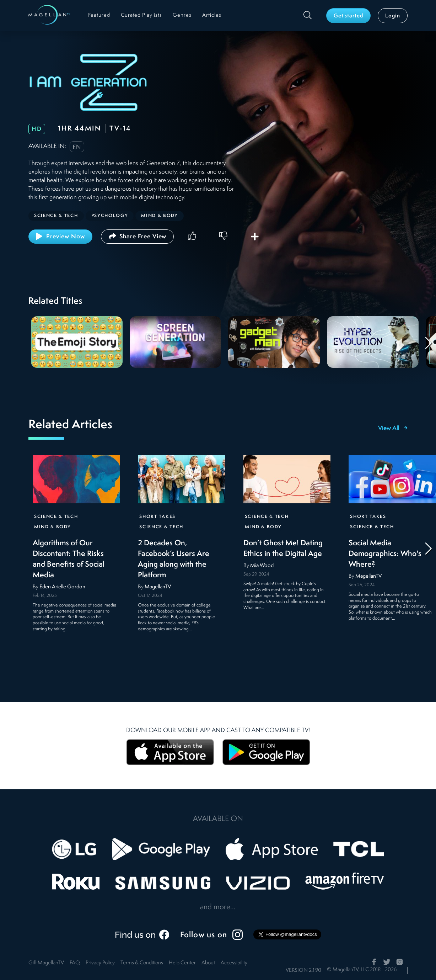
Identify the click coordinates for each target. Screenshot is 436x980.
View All (393, 429)
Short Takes (157, 517)
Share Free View (137, 236)
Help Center (182, 963)
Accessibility (234, 963)
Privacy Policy (100, 963)
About (208, 963)
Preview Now (60, 236)
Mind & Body (52, 527)
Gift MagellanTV (46, 963)
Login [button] (393, 16)
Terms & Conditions (142, 963)
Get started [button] (349, 16)
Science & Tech (56, 517)
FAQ (75, 963)
